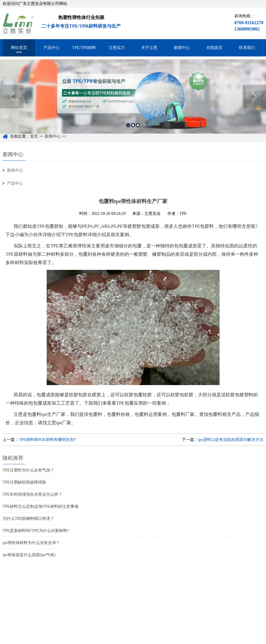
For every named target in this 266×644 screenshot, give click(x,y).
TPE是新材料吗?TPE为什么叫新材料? (36, 531)
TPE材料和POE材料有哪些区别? (47, 440)
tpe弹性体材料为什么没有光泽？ (31, 543)
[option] (133, 101)
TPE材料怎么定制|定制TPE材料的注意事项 (40, 506)
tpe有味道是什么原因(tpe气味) (29, 555)
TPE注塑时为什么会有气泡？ (28, 470)
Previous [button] (12, 101)
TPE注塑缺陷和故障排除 (24, 482)
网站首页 (19, 48)
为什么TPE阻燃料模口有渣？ (28, 519)
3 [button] (138, 130)
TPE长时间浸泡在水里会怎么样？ (32, 494)
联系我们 (247, 48)
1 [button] (128, 130)
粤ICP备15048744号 (93, 641)
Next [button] (254, 101)
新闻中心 (182, 48)
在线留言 (214, 48)
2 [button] (133, 130)
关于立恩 (149, 48)
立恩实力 (117, 48)
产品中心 (52, 48)
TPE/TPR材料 (84, 48)
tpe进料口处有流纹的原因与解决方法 (231, 440)
